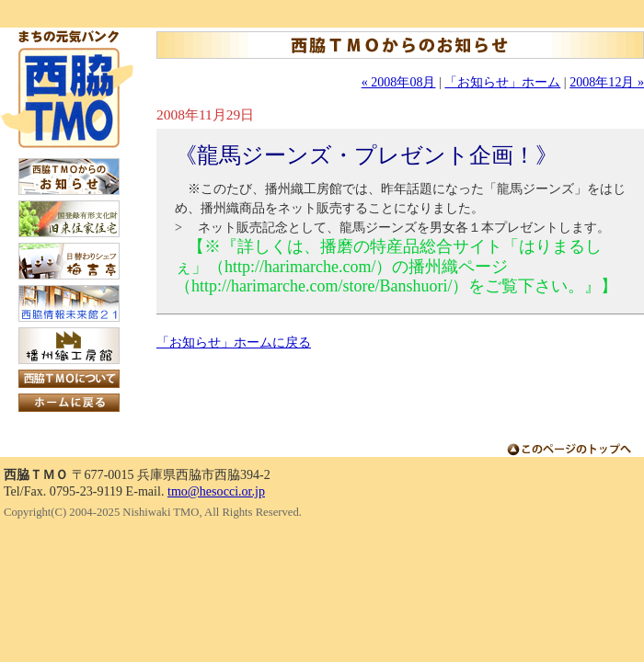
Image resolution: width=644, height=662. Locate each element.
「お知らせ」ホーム (502, 82)
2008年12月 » (607, 82)
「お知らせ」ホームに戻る (234, 342)
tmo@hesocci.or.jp (216, 491)
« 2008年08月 (399, 82)
